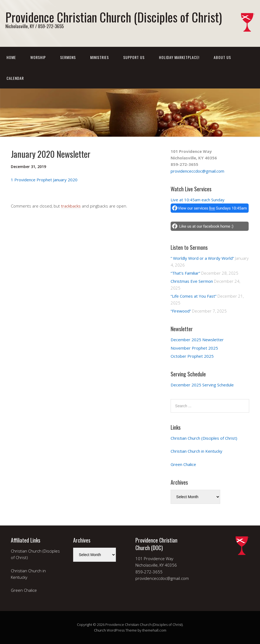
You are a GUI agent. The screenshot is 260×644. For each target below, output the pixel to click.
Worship (38, 57)
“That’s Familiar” (185, 273)
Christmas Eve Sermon (192, 281)
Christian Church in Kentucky (196, 451)
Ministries (100, 57)
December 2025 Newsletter (197, 340)
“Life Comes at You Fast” (194, 296)
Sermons (68, 57)
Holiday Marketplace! (179, 57)
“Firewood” (181, 311)
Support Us (134, 57)
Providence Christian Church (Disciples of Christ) (114, 17)
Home (11, 57)
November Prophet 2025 (194, 348)
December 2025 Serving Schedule (202, 385)
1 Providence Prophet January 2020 (44, 180)
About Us (222, 57)
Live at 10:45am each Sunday (198, 200)
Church (100, 630)
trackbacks (71, 206)
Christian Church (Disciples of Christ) (204, 438)
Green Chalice (183, 464)
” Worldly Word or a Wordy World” (202, 258)
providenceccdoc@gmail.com (197, 171)
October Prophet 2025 (192, 356)
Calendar (15, 78)
